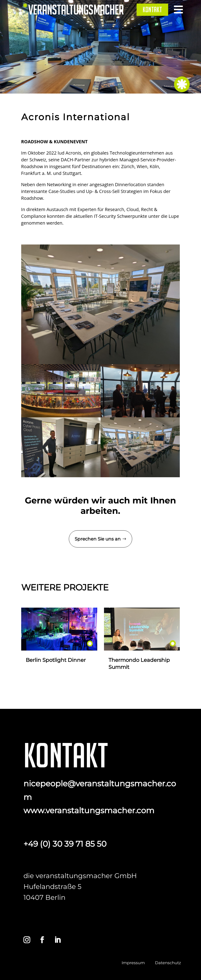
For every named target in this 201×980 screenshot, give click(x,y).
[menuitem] (152, 9)
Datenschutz (168, 963)
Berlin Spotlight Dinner (56, 660)
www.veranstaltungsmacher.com (89, 810)
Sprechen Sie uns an (98, 539)
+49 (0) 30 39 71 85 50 (65, 844)
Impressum (133, 963)
